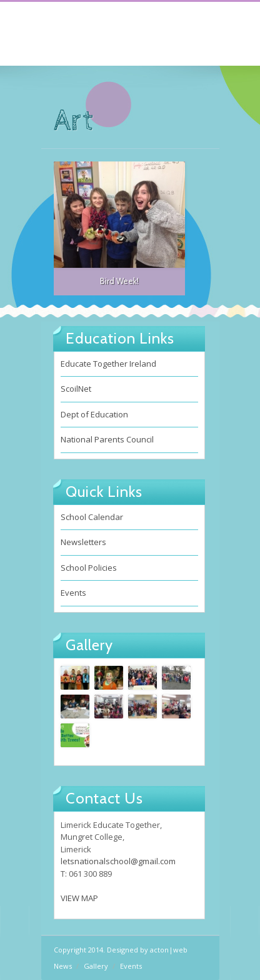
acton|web (169, 950)
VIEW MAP (79, 898)
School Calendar (92, 517)
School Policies (89, 568)
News (63, 966)
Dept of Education (94, 414)
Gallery (96, 966)
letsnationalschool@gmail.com (118, 861)
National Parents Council (107, 439)
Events (73, 593)
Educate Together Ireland (108, 364)
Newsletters (83, 542)
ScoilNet (76, 389)
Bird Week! (119, 281)
